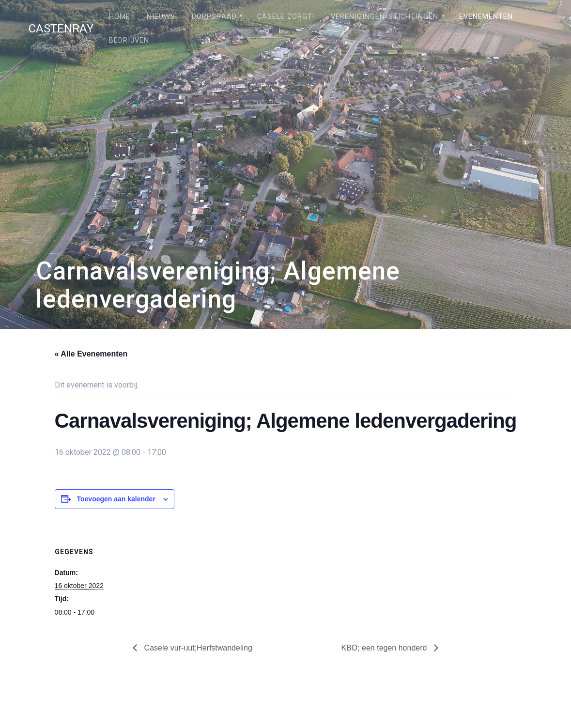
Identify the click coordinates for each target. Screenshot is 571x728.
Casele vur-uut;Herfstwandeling (197, 648)
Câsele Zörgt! (286, 17)
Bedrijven (129, 40)
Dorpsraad (214, 17)
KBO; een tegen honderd (385, 648)
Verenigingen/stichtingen (385, 17)
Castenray (61, 29)
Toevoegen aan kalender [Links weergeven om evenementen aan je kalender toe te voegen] (116, 499)
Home (120, 17)
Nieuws (161, 17)
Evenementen (486, 17)
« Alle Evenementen (91, 354)
